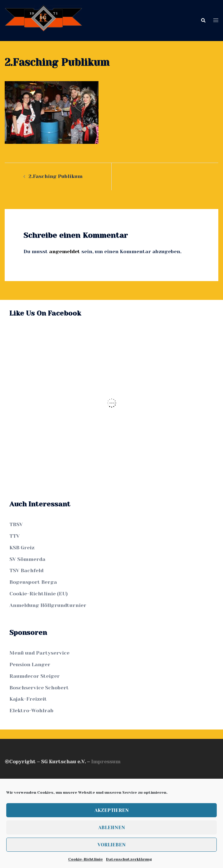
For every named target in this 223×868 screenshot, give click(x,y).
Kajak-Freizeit (28, 699)
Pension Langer (30, 664)
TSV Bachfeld (26, 570)
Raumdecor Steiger (35, 676)
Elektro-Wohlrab (31, 711)
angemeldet (65, 251)
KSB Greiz (22, 548)
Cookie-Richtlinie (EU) (39, 594)
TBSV (16, 524)
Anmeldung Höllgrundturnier (48, 605)
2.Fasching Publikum (56, 176)
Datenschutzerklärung (129, 859)
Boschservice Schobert (39, 688)
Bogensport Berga (33, 582)
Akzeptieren (112, 810)
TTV (15, 536)
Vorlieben (112, 845)
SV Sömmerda (27, 559)
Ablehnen (112, 828)
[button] (203, 21)
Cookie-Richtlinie (86, 859)
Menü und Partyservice (39, 653)
